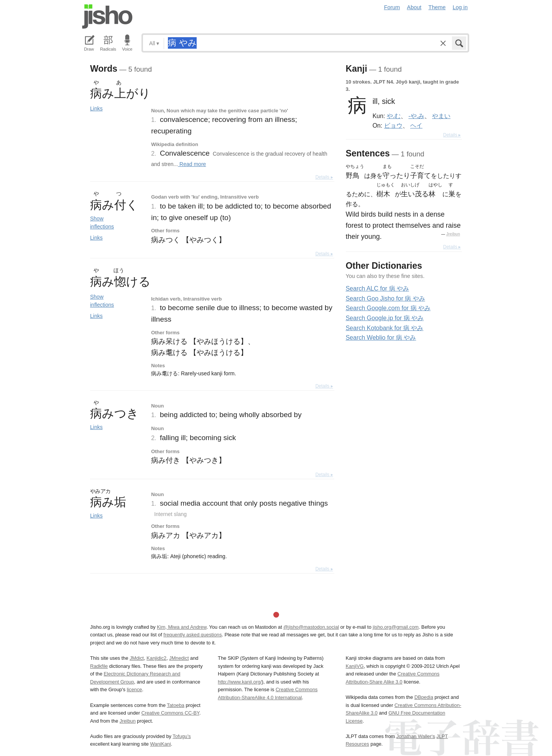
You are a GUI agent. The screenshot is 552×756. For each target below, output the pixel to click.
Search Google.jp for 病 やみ (385, 318)
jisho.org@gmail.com (396, 627)
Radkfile (99, 666)
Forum (392, 7)
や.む (394, 116)
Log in (460, 7)
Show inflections (102, 223)
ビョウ (393, 125)
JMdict (137, 658)
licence (135, 689)
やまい (441, 116)
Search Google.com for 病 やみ (388, 308)
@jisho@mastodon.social (311, 627)
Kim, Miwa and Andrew (182, 627)
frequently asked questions (192, 635)
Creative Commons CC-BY (170, 713)
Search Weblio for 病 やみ (381, 338)
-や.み (416, 116)
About (414, 7)
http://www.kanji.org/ (240, 682)
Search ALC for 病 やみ (377, 288)
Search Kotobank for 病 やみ (385, 328)
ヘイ (416, 125)
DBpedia (424, 697)
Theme (437, 7)
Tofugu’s (182, 736)
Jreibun (453, 234)
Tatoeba (176, 705)
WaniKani (161, 744)
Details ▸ (324, 177)
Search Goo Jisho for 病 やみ (385, 298)
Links (96, 108)
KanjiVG (355, 666)
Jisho (107, 16)
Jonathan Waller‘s (416, 736)
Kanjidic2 (156, 658)
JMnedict (179, 658)
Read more (192, 164)
